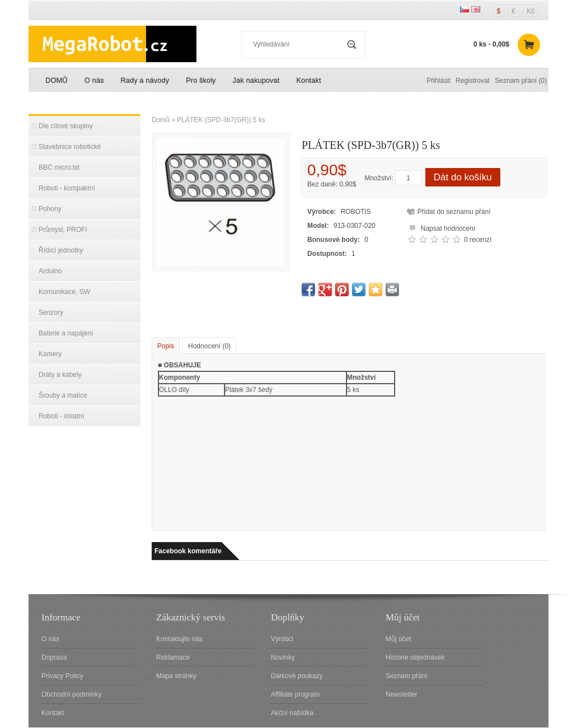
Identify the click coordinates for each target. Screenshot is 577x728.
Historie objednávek (415, 657)
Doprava (54, 657)
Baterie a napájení (66, 333)
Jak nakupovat (256, 80)
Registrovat (473, 81)
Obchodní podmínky (71, 694)
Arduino (50, 271)
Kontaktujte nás (179, 639)
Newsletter (402, 694)
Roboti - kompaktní (67, 188)
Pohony (50, 209)
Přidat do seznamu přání (454, 212)
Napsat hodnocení (441, 227)
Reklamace (173, 657)
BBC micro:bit (59, 167)
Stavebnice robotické (70, 147)
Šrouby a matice (63, 395)
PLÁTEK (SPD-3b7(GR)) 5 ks (221, 120)
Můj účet (398, 639)
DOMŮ (57, 80)
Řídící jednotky (61, 250)
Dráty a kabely (60, 375)
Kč (531, 11)
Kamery (50, 354)
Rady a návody (145, 80)
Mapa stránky (176, 676)
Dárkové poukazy (297, 676)
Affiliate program (295, 694)
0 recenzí (478, 240)
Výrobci (282, 639)
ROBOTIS (356, 212)
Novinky (283, 657)
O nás (94, 80)
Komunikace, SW (64, 292)
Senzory (51, 312)
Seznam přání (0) (521, 81)
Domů (161, 120)
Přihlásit (438, 81)
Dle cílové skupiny (66, 126)
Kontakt (308, 80)
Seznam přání (407, 676)
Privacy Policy (62, 676)
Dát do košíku (463, 177)
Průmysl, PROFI (63, 230)
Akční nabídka (292, 713)
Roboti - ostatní (61, 416)
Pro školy (201, 80)
